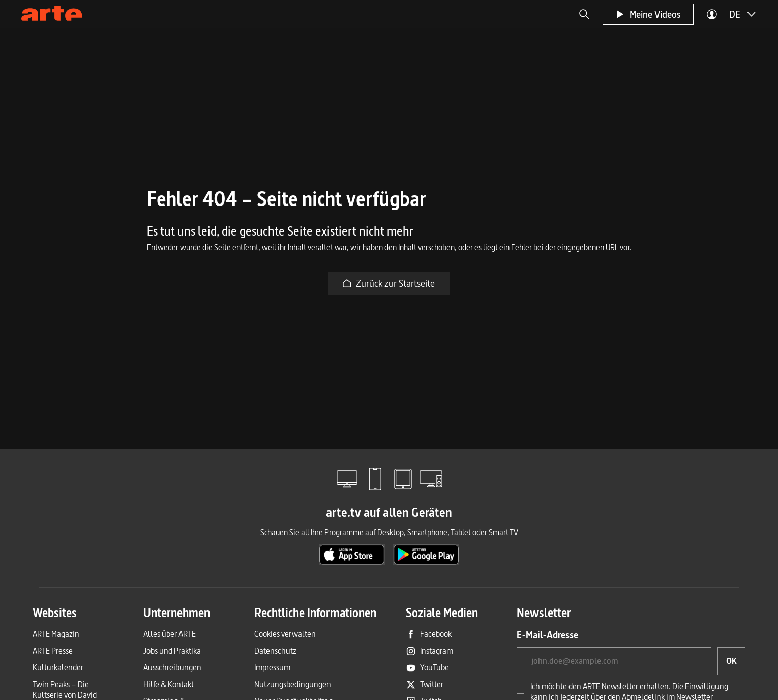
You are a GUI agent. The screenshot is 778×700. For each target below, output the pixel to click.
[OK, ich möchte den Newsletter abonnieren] (731, 661)
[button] (584, 14)
